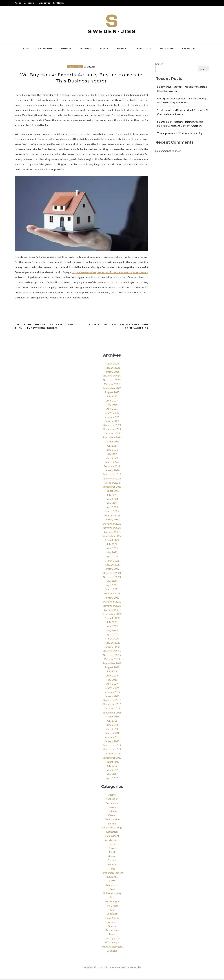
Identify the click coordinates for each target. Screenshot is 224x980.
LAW (112, 882)
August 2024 (112, 443)
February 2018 (112, 738)
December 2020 (112, 603)
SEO (112, 911)
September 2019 (112, 664)
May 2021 (112, 582)
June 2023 (112, 500)
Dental (112, 825)
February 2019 (112, 693)
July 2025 (112, 397)
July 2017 (112, 767)
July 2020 (112, 623)
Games (112, 857)
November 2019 (112, 656)
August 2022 (112, 541)
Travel (112, 935)
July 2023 (112, 496)
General (112, 862)
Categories (30, 3)
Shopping (85, 48)
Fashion (112, 845)
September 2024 (112, 439)
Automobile (112, 804)
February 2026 (112, 369)
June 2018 (112, 726)
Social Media (112, 919)
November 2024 (112, 430)
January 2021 (112, 599)
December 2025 (112, 377)
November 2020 (112, 607)
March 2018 (112, 734)
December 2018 (112, 701)
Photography (112, 902)
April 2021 (112, 586)
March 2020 (112, 640)
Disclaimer (45, 3)
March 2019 (112, 689)
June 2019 (112, 677)
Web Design (112, 944)
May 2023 (112, 504)
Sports (112, 927)
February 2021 (112, 594)
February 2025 (112, 418)
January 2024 (112, 471)
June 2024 (112, 451)
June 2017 (112, 771)
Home (26, 48)
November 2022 (112, 529)
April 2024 (112, 459)
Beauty (112, 808)
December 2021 (112, 574)
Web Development (112, 948)
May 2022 (112, 554)
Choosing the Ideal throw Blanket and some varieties (117, 327)
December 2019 (112, 652)
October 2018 (112, 709)
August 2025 (112, 393)
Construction (112, 820)
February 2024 (112, 467)
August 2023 (112, 492)
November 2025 (112, 381)
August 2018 (112, 718)
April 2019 (112, 685)
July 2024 (112, 447)
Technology (143, 48)
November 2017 (112, 751)
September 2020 (112, 615)
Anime (112, 796)
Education (112, 833)
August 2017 (112, 763)
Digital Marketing (112, 829)
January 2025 (112, 422)
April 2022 (112, 557)
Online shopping (112, 894)
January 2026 (112, 373)
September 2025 (112, 389)
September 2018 (112, 714)
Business (66, 48)
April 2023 (112, 508)
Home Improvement (112, 874)
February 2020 (112, 644)
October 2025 (112, 385)
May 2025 (112, 406)
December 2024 (112, 426)
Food (112, 853)
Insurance (112, 878)
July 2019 (112, 672)
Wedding (112, 952)
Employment (112, 837)
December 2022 (112, 525)
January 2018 (112, 742)
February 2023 (112, 517)
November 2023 (112, 480)
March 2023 (112, 512)
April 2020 (112, 636)
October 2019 (112, 660)
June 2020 (112, 627)
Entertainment (112, 841)
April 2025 (112, 410)
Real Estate (167, 48)
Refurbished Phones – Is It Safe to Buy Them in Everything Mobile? (44, 327)
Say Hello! (58, 3)
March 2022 (112, 562)
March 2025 (112, 414)
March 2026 (112, 365)
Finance (122, 48)
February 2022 (112, 566)
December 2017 (112, 746)
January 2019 (112, 697)
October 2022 (112, 533)
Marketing (112, 886)
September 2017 (112, 759)
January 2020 (112, 648)
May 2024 (112, 455)
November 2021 (112, 578)
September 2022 (112, 537)
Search (159, 64)
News (112, 890)
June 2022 (112, 549)
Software (112, 923)
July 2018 (112, 722)
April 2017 (112, 779)
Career (112, 816)
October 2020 (112, 611)
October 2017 (112, 755)
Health (104, 48)
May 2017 (112, 775)
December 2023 (112, 475)
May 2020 (112, 631)
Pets (112, 898)
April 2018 (112, 730)
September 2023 (112, 488)
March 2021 (112, 590)
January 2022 (112, 570)
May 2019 (112, 681)
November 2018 (112, 705)
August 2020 (112, 619)
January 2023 (112, 521)
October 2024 (112, 434)
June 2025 (112, 402)
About (18, 3)
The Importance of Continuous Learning (180, 133)
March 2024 (112, 463)
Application (112, 800)
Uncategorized (112, 939)
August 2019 (112, 668)
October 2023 (112, 484)
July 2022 (112, 545)
